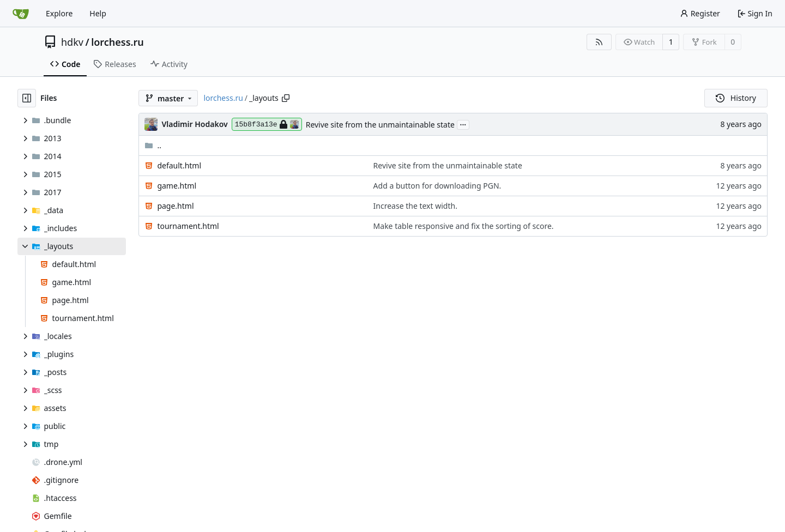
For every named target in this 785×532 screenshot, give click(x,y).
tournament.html (188, 226)
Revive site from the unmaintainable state (380, 125)
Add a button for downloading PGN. (437, 186)
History (736, 98)
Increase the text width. (415, 206)
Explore (59, 13)
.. (153, 145)
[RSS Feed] (599, 42)
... (463, 124)
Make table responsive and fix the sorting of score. (464, 226)
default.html (179, 165)
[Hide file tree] (27, 98)
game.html (177, 186)
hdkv (72, 42)
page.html (175, 206)
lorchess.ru (117, 42)
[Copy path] (286, 98)
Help (98, 13)
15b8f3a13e (267, 124)
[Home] (21, 14)
